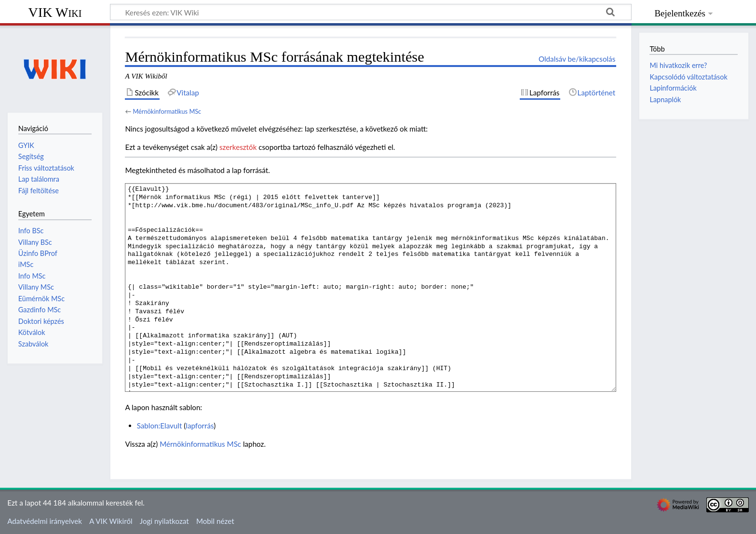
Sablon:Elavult (160, 426)
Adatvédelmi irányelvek (45, 521)
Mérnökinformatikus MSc (167, 111)
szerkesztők (238, 147)
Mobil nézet (215, 521)
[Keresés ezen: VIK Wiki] (371, 12)
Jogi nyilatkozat (164, 521)
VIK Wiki (55, 12)
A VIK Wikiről (111, 521)
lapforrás (200, 426)
